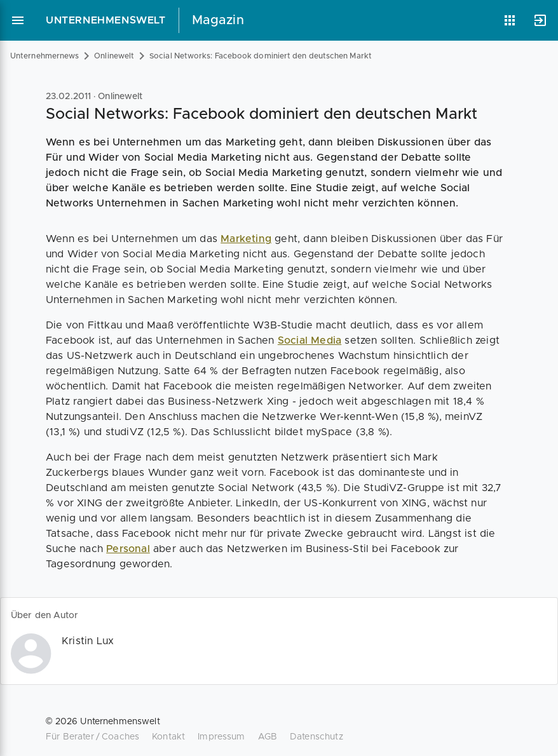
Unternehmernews (44, 56)
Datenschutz (316, 737)
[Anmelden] (540, 20)
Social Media (310, 341)
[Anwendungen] (510, 20)
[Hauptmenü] (18, 20)
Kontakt (168, 737)
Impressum (221, 737)
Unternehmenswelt (106, 20)
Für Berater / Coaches (92, 737)
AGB (268, 737)
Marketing (246, 239)
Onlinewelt (114, 56)
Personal (128, 549)
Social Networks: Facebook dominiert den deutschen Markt (261, 56)
